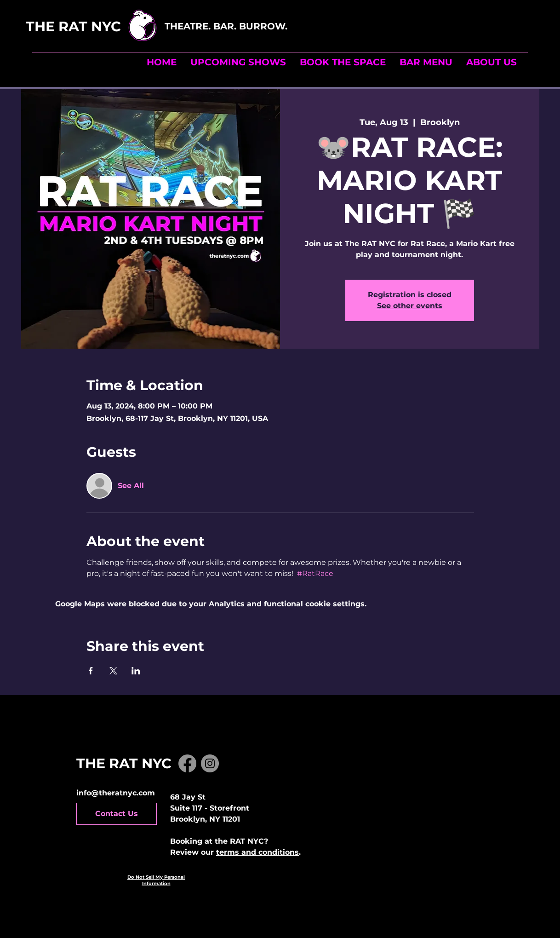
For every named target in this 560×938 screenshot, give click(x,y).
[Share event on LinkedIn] (136, 671)
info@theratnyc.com (116, 793)
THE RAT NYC (94, 26)
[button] (343, 62)
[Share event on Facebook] (91, 671)
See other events (410, 306)
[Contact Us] (117, 814)
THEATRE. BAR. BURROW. (227, 26)
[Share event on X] (113, 671)
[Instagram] (210, 763)
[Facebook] (187, 763)
